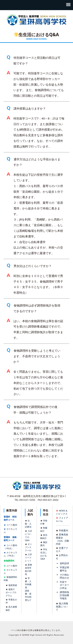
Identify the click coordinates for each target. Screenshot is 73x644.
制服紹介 (44, 529)
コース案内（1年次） (10, 547)
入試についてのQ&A (28, 535)
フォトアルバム (62, 519)
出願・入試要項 (28, 524)
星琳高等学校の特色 (28, 569)
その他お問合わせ (64, 576)
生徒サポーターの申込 (64, 585)
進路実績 (13, 585)
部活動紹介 (44, 536)
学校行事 (44, 522)
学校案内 (63, 530)
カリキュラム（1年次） (10, 554)
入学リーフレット (28, 557)
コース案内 (12, 525)
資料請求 (64, 563)
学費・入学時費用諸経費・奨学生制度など (28, 589)
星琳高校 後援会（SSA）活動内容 (62, 539)
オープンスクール (28, 547)
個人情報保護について (62, 607)
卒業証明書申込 (64, 569)
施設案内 (44, 544)
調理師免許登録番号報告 (64, 595)
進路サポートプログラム (11, 592)
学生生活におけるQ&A (44, 554)
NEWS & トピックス (62, 512)
